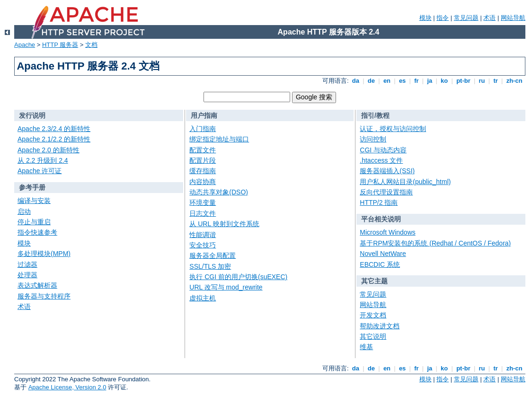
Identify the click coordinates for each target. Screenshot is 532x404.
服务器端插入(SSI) (387, 171)
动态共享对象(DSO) (219, 192)
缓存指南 (203, 171)
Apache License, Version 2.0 (67, 387)
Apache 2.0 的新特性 (49, 150)
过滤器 (27, 264)
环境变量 (203, 202)
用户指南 (204, 115)
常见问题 (466, 18)
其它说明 (373, 336)
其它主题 (374, 281)
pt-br (464, 81)
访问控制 (373, 139)
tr (496, 81)
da (355, 81)
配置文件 (203, 150)
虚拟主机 (203, 298)
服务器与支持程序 (44, 296)
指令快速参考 (37, 232)
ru (482, 81)
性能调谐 (203, 235)
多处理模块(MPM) (44, 254)
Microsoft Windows (387, 232)
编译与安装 (34, 201)
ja (430, 81)
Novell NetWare (383, 254)
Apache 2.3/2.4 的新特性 (54, 129)
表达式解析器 (37, 285)
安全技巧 (203, 245)
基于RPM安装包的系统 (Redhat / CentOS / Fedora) (435, 243)
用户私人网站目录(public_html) (405, 182)
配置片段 (203, 160)
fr (417, 81)
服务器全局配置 (213, 255)
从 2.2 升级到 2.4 (43, 160)
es (402, 81)
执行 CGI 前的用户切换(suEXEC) (238, 277)
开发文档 (373, 315)
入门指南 (203, 129)
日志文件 (203, 213)
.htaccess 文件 (381, 160)
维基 (366, 347)
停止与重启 (34, 222)
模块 (426, 18)
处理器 (27, 275)
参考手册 (32, 187)
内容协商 (203, 182)
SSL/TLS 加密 (210, 266)
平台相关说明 (381, 219)
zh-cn (514, 81)
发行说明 (32, 115)
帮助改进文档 (380, 326)
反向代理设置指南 (386, 192)
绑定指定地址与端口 (219, 139)
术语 (489, 18)
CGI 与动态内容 (383, 150)
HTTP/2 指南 (379, 202)
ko (444, 81)
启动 (24, 211)
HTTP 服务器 (60, 45)
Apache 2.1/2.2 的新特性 (54, 139)
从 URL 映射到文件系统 (224, 224)
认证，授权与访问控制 (393, 129)
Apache (25, 45)
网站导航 (513, 18)
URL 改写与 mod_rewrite (226, 287)
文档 (91, 45)
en (387, 81)
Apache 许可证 (40, 171)
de (371, 81)
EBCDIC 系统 (380, 264)
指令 (443, 18)
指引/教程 (375, 115)
